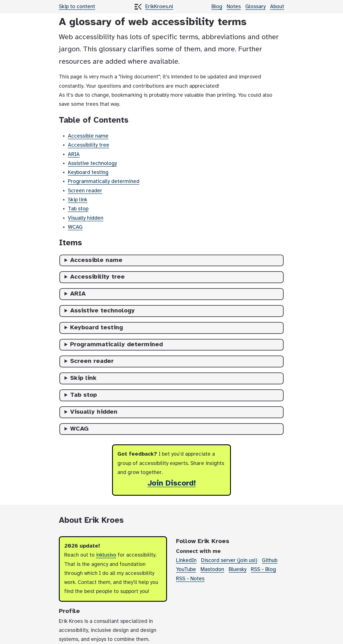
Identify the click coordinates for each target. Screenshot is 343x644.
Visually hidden (86, 218)
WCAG (75, 227)
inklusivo (106, 555)
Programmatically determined (104, 182)
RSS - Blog (263, 570)
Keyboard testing (88, 173)
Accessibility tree (89, 145)
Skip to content (77, 7)
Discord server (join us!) (229, 561)
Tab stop (78, 209)
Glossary (255, 7)
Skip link (78, 200)
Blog (217, 7)
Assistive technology (92, 164)
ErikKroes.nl (159, 7)
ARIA (74, 155)
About (277, 7)
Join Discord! (172, 483)
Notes (234, 7)
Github (270, 561)
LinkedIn (186, 561)
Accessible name (88, 136)
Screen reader (85, 191)
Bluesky (238, 570)
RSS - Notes (190, 579)
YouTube (186, 570)
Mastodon (212, 570)
